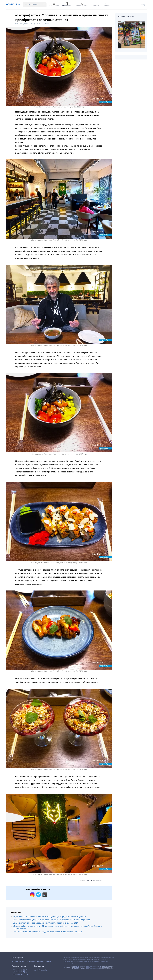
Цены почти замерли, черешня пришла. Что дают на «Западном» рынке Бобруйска (51, 920)
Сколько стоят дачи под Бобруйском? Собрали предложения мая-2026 (46, 923)
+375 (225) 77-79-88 (20, 972)
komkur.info (96, 959)
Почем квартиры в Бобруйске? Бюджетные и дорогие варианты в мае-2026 (48, 932)
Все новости (54, 5)
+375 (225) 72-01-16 (20, 970)
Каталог (96, 5)
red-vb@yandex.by (40, 970)
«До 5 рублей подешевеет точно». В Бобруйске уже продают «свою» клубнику (49, 917)
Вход (142, 5)
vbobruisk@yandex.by (20, 974)
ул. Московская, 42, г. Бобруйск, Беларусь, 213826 (31, 962)
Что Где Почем (35, 24)
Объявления (67, 5)
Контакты (106, 5)
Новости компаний (82, 5)
